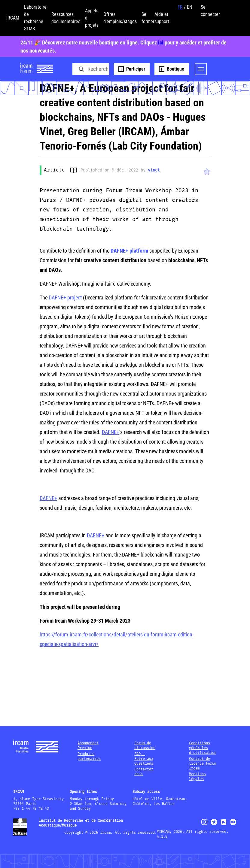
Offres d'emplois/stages (120, 18)
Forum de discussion (145, 746)
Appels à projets (92, 18)
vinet (154, 170)
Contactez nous (144, 772)
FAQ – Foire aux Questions (144, 759)
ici (161, 42)
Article (54, 170)
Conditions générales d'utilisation (203, 748)
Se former (148, 18)
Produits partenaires (89, 756)
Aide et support (162, 18)
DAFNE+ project (65, 297)
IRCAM (13, 18)
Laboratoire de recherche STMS (35, 18)
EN (190, 7)
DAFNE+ (111, 432)
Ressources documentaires (66, 18)
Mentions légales (197, 777)
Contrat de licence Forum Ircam (203, 764)
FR (180, 7)
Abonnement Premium (88, 746)
